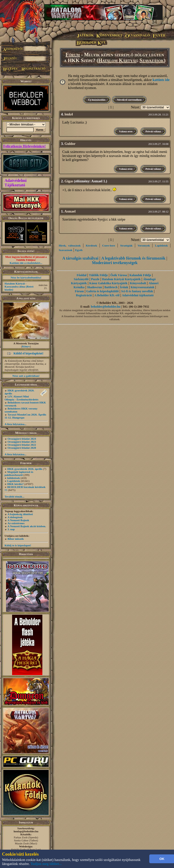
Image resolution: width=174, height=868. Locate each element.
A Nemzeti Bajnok (18, 520)
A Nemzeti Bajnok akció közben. (27, 526)
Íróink (124, 287)
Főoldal (82, 275)
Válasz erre (126, 131)
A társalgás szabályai (80, 258)
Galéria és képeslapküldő (103, 291)
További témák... (14, 497)
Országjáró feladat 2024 (22, 439)
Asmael (70, 211)
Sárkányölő (81, 279)
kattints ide (161, 80)
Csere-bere (109, 245)
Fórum (73, 55)
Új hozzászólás (97, 100)
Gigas (69, 181)
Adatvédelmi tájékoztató (138, 295)
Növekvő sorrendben (129, 100)
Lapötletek (14, 481)
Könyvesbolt (138, 283)
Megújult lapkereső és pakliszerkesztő (19, 473)
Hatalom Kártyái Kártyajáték (121, 279)
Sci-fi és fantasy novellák (137, 291)
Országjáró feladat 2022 (22, 445)
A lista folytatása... (15, 424)
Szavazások (152, 60)
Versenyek (144, 245)
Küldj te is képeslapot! (18, 545)
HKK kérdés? (16, 484)
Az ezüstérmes (16, 523)
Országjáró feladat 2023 (22, 442)
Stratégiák (126, 245)
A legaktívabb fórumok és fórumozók (133, 258)
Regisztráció (84, 295)
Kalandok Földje (140, 275)
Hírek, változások (70, 245)
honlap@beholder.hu (26, 831)
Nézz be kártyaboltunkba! (26, 277)
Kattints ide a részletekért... (26, 263)
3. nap (11, 529)
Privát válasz (153, 131)
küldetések (14, 478)
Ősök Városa (119, 275)
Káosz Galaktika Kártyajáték (108, 283)
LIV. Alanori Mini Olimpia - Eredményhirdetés (21, 398)
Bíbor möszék (16, 539)
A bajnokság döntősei (20, 514)
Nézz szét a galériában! (26, 376)
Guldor (70, 144)
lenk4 (69, 114)
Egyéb (79, 250)
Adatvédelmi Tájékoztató (16, 183)
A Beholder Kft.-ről (107, 295)
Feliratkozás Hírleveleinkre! (24, 146)
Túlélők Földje (98, 275)
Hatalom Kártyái (118, 60)
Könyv (26, 346)
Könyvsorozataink (142, 287)
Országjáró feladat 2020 (22, 448)
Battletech (111, 287)
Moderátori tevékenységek (115, 263)
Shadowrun (94, 287)
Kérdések (91, 245)
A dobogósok (15, 517)
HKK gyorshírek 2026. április (25, 469)
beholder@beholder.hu (106, 307)
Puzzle (95, 279)
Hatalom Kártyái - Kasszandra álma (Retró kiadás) (19, 286)
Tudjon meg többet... (46, 864)
